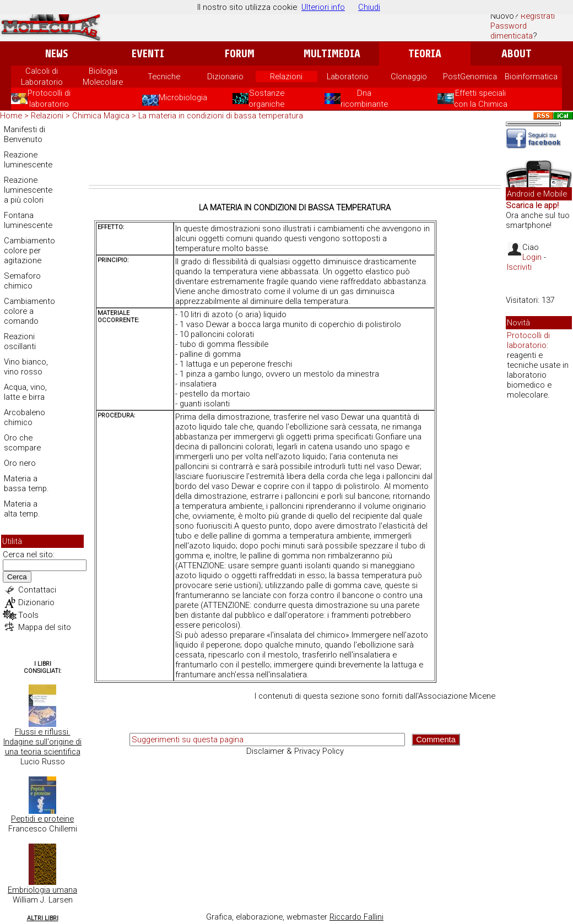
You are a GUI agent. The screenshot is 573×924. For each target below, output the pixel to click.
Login (532, 257)
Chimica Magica (101, 116)
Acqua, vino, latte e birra (25, 392)
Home (11, 116)
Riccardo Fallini (356, 917)
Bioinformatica (531, 77)
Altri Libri (43, 918)
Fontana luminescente (28, 220)
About (517, 54)
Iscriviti (519, 267)
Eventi (148, 54)
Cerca (17, 577)
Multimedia (332, 54)
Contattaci (37, 590)
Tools (28, 615)
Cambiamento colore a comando (29, 311)
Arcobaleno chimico (25, 417)
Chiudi (369, 7)
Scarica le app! (532, 205)
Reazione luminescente (28, 160)
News (56, 54)
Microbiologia (175, 97)
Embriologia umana (42, 890)
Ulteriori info (323, 7)
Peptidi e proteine (42, 819)
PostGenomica (470, 77)
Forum (239, 54)
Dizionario (225, 77)
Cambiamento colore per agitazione (29, 251)
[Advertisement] (295, 155)
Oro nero (20, 463)
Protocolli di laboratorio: (528, 340)
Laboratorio (348, 77)
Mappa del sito (45, 627)
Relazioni (286, 77)
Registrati (538, 16)
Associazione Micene (457, 696)
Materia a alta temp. (22, 509)
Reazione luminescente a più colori (28, 190)
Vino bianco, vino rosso (26, 367)
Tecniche (164, 77)
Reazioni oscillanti (20, 341)
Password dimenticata (512, 31)
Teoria (425, 54)
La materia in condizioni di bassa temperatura (221, 116)
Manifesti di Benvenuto (25, 134)
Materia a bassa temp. (26, 483)
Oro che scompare (22, 443)
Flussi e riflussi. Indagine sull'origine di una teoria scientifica (42, 742)
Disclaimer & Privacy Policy (295, 751)
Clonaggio (409, 77)
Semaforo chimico (22, 281)
